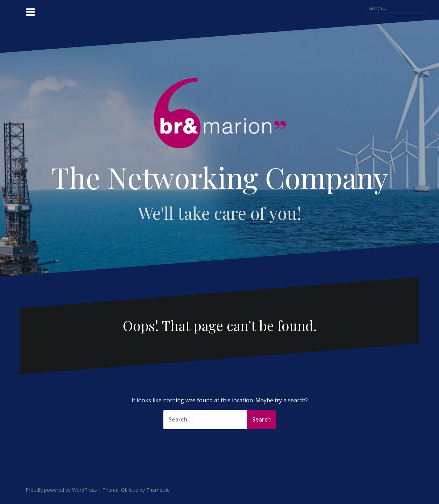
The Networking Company (220, 177)
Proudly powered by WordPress (61, 490)
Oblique (130, 490)
